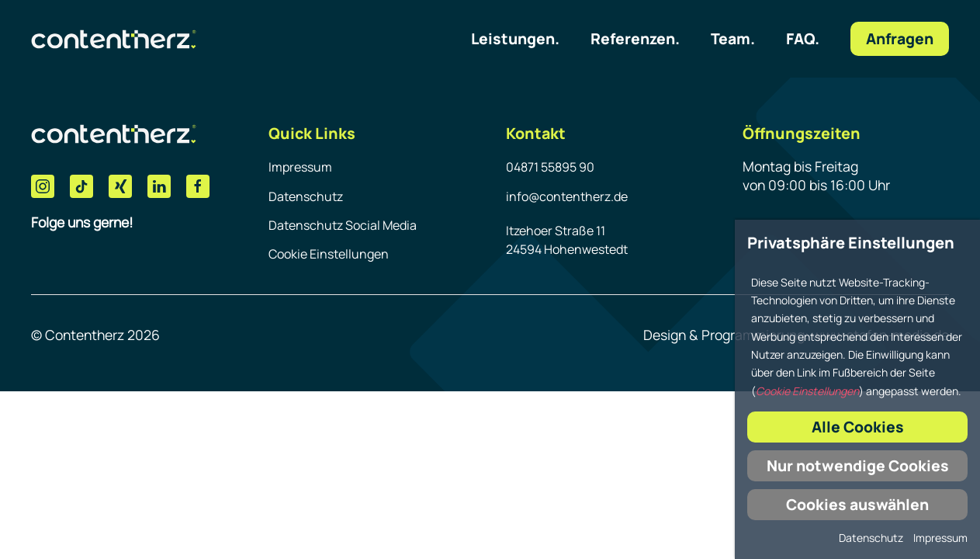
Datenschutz (306, 196)
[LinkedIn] (159, 186)
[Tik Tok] (81, 186)
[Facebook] (198, 186)
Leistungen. (515, 38)
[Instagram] (43, 186)
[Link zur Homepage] (114, 39)
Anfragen (900, 38)
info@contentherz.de (567, 196)
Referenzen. (635, 38)
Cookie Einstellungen (329, 254)
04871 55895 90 (550, 167)
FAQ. (803, 38)
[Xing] (120, 186)
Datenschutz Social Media (343, 225)
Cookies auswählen (857, 504)
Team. (733, 38)
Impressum (300, 167)
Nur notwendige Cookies (858, 465)
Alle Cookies (858, 427)
